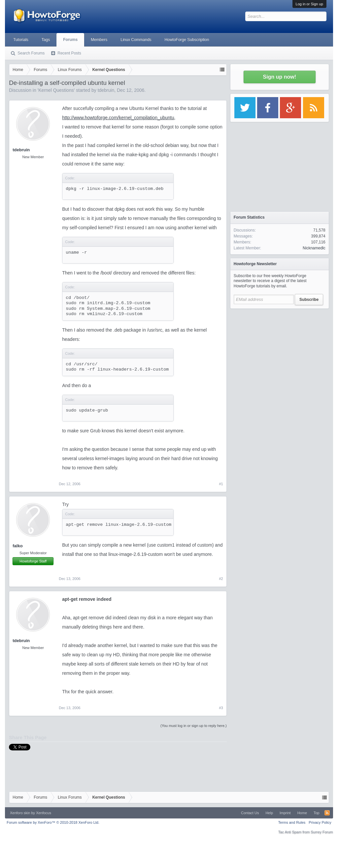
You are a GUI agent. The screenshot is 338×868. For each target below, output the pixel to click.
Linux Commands (136, 40)
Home (302, 813)
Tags (46, 40)
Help (269, 813)
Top (317, 813)
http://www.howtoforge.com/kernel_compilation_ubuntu (118, 118)
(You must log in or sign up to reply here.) (194, 726)
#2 (221, 579)
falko (17, 546)
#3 (221, 708)
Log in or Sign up (309, 4)
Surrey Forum (322, 832)
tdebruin (106, 90)
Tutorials (21, 40)
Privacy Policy (320, 822)
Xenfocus (44, 813)
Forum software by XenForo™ (53, 822)
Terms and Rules (292, 822)
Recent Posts (69, 53)
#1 (221, 484)
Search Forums (31, 53)
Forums (70, 40)
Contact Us (250, 813)
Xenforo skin (20, 813)
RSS (327, 813)
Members (99, 40)
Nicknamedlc (314, 248)
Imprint (285, 813)
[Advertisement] (280, 353)
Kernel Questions (56, 90)
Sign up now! (280, 77)
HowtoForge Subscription (187, 40)
